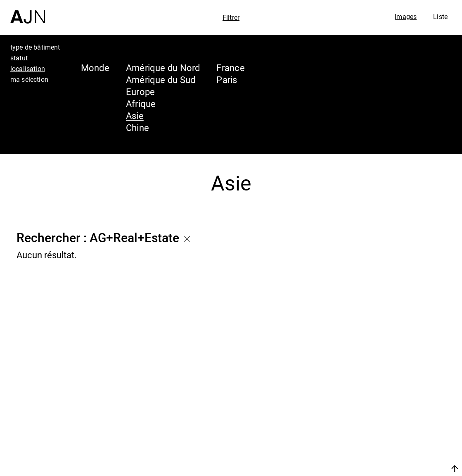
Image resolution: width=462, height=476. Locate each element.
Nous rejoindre (377, 468)
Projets (377, 432)
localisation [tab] (28, 69)
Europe (140, 92)
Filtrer (231, 17)
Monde (95, 68)
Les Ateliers (390, 416)
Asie (135, 115)
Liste (440, 17)
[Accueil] (28, 12)
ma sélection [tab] (29, 79)
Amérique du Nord (163, 68)
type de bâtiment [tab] (35, 47)
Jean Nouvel (392, 401)
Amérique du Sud (161, 80)
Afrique (141, 104)
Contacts (382, 448)
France (230, 68)
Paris (227, 80)
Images (406, 17)
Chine (137, 127)
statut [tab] (19, 58)
